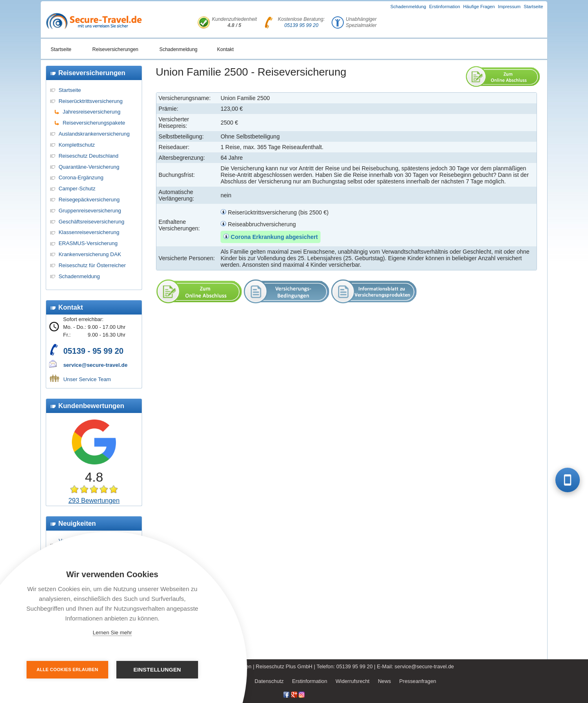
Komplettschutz (77, 145)
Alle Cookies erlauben (68, 670)
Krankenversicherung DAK (90, 254)
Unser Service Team (87, 379)
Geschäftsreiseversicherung (91, 222)
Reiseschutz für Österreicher (92, 265)
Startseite (533, 7)
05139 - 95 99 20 (93, 351)
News (384, 681)
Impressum (509, 7)
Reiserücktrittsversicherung (90, 101)
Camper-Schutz (77, 189)
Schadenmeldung (408, 7)
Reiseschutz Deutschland (88, 156)
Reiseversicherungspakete (94, 123)
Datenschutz (269, 681)
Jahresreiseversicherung (91, 112)
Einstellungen (157, 670)
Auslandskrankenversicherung (94, 134)
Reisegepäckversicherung (89, 200)
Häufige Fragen (479, 7)
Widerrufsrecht (353, 681)
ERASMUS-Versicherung (88, 243)
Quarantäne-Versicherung (89, 167)
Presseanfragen (418, 681)
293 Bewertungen (94, 501)
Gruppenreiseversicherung (90, 211)
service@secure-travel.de (95, 365)
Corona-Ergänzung (81, 177)
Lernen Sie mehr (112, 633)
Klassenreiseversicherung (89, 232)
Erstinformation (445, 7)
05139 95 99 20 (301, 25)
